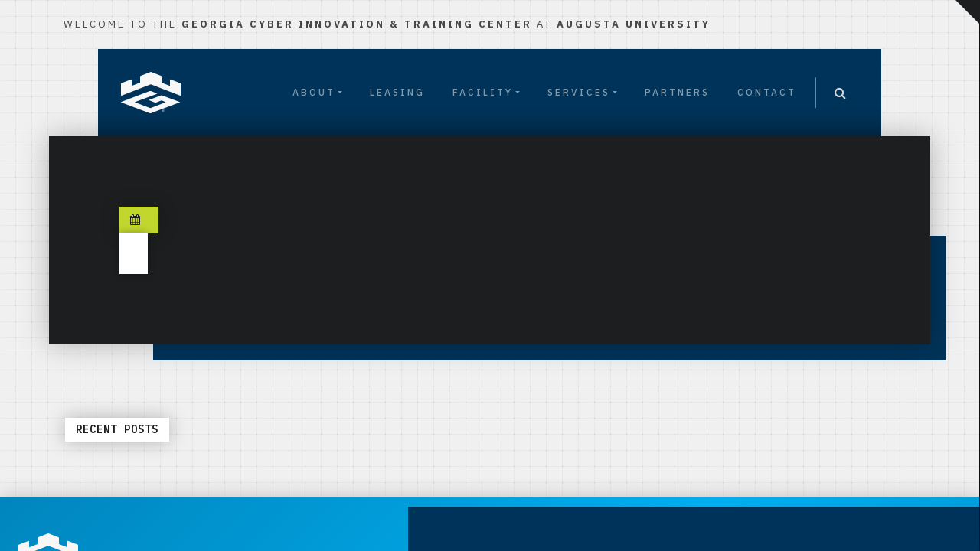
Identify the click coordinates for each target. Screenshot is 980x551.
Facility (483, 92)
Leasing (397, 92)
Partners (677, 92)
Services (579, 92)
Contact (767, 92)
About (314, 92)
